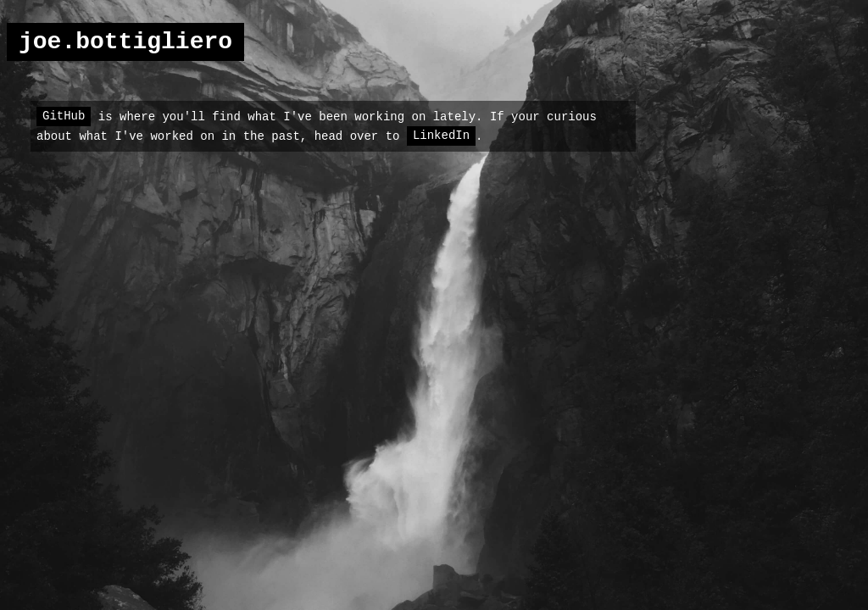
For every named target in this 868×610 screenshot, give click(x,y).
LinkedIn (441, 136)
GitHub (64, 116)
